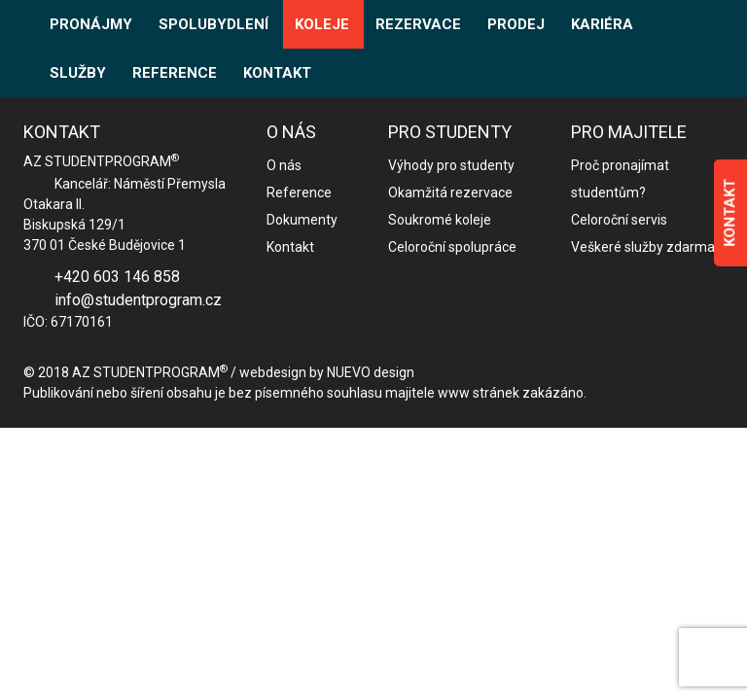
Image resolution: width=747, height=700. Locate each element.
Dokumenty (302, 220)
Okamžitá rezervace (450, 192)
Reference (299, 192)
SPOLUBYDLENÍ (213, 24)
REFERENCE (175, 73)
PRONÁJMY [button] (91, 24)
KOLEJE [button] (322, 24)
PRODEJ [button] (516, 24)
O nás (284, 165)
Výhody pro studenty (451, 165)
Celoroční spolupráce (452, 247)
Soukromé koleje (440, 220)
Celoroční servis (619, 220)
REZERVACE (418, 24)
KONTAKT (277, 73)
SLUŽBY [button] (78, 73)
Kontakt (290, 247)
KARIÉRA (602, 24)
